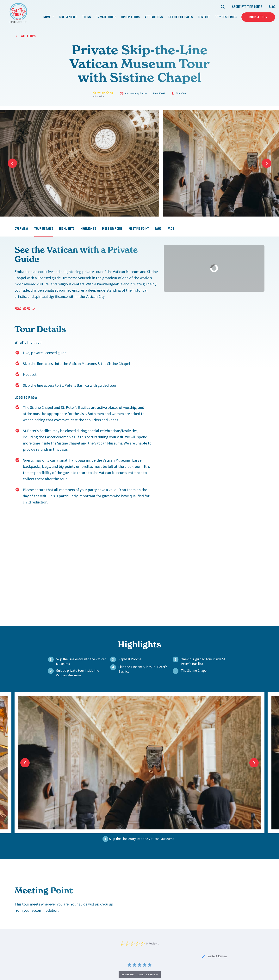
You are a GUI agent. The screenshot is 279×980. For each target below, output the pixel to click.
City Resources (226, 17)
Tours (87, 17)
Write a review (98, 96)
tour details (44, 229)
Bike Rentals (68, 17)
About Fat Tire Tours (247, 7)
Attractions (154, 17)
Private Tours (106, 17)
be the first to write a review (140, 974)
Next (267, 163)
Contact (204, 17)
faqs (158, 229)
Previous (12, 163)
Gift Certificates (180, 17)
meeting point (112, 229)
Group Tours (130, 17)
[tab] (215, 956)
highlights (67, 229)
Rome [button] (48, 17)
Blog (272, 7)
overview (21, 229)
